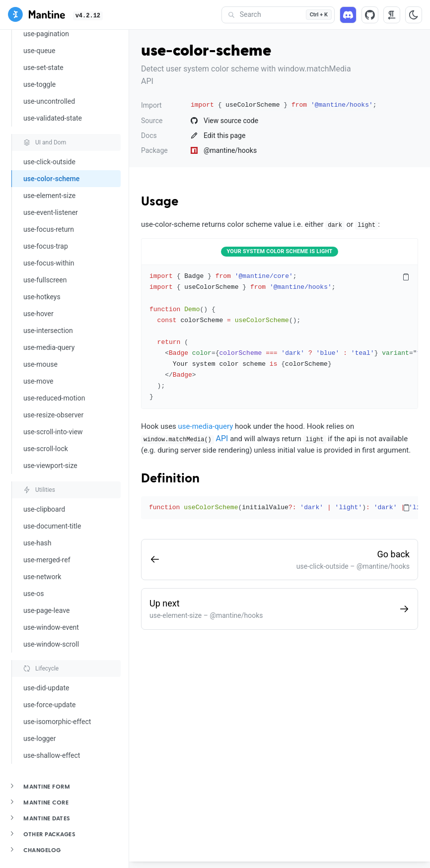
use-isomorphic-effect (57, 722)
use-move (38, 381)
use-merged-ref (47, 560)
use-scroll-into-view (53, 432)
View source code (224, 121)
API (222, 438)
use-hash (37, 543)
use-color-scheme (51, 179)
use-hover (38, 314)
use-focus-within (49, 263)
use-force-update (49, 705)
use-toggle (39, 84)
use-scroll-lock (46, 449)
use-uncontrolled (49, 101)
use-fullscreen (45, 280)
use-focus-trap (46, 246)
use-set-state (43, 67)
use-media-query (49, 347)
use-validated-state (53, 118)
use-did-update (46, 688)
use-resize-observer (53, 415)
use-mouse (40, 364)
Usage (160, 202)
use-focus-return (49, 229)
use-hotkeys (42, 297)
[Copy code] (406, 277)
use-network (42, 577)
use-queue (39, 51)
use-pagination (46, 34)
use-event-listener (51, 212)
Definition (170, 479)
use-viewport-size (50, 466)
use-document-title (52, 526)
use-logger (40, 738)
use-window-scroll (51, 644)
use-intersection (48, 331)
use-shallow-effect (52, 755)
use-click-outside (49, 162)
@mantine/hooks (224, 150)
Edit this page (218, 135)
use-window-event (51, 627)
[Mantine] (36, 16)
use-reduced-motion (54, 398)
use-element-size (49, 196)
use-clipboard (44, 509)
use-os (34, 594)
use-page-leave (46, 610)
